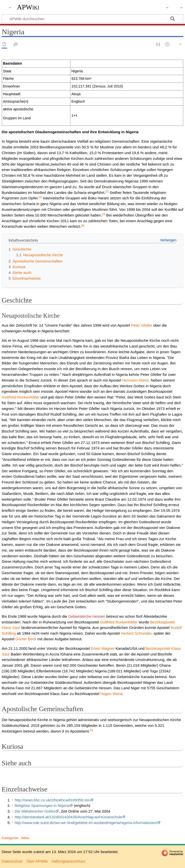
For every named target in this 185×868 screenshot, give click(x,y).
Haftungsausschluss (68, 861)
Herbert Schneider (136, 633)
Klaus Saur (11, 628)
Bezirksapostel (162, 622)
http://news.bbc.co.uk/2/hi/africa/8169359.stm (53, 800)
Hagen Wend (111, 694)
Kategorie (10, 838)
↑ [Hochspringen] (13, 800)
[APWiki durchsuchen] (92, 18)
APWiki (28, 7)
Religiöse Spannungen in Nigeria (42, 805)
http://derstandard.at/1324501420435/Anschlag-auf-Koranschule (68, 817)
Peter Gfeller (142, 325)
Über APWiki (37, 861)
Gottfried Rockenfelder (21, 397)
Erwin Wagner (103, 648)
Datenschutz (12, 861)
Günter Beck (26, 639)
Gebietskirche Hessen (87, 616)
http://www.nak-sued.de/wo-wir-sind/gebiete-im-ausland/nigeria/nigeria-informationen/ (86, 823)
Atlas (25, 838)
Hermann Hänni (135, 380)
